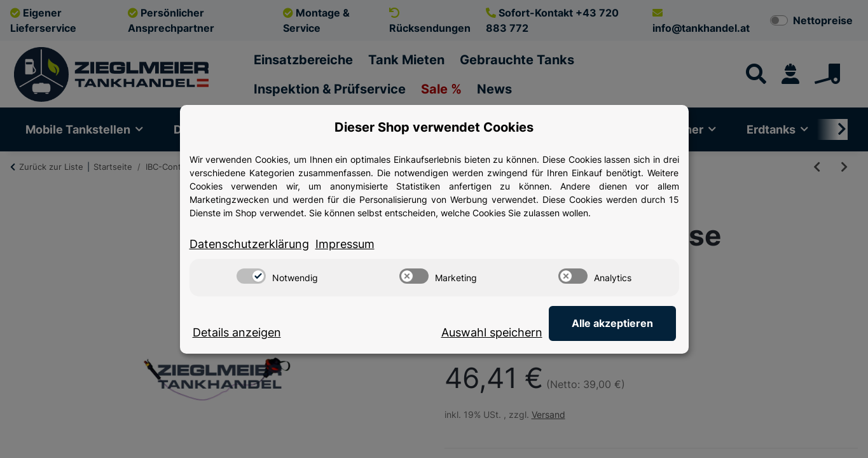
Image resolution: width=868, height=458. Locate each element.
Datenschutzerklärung (249, 244)
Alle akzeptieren (612, 323)
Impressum (345, 244)
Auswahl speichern (492, 332)
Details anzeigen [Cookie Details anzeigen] (237, 332)
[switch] (251, 276)
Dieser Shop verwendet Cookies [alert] (434, 127)
